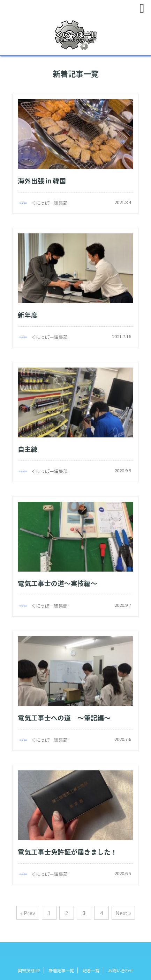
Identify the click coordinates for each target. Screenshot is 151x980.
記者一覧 (91, 970)
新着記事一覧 (61, 970)
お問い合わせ (121, 970)
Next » (123, 913)
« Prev (28, 913)
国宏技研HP (29, 970)
